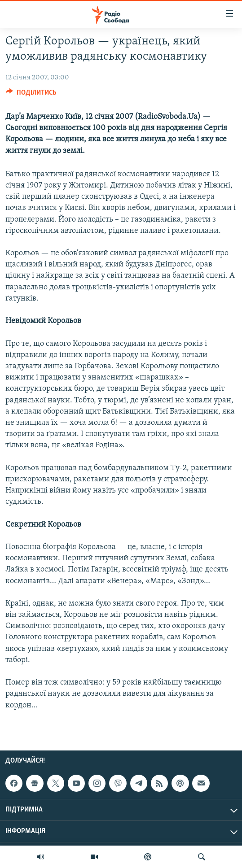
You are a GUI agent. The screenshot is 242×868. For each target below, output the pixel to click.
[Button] (31, 95)
